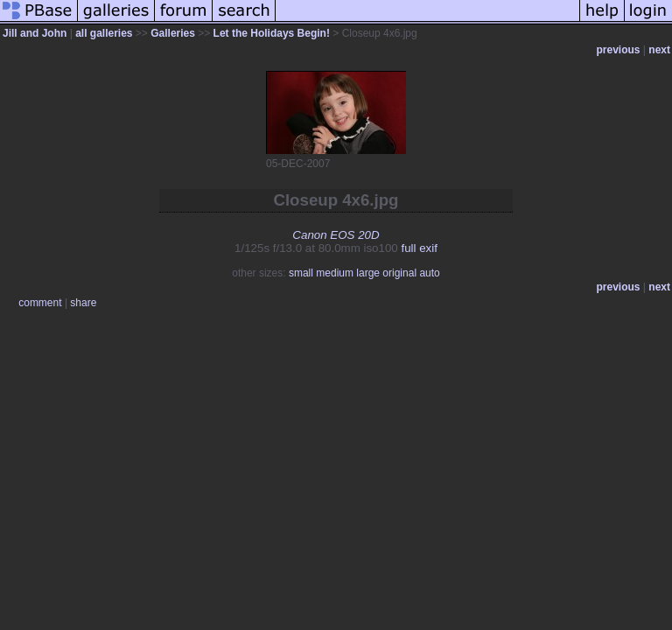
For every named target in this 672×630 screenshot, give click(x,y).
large (368, 273)
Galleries (173, 33)
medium (335, 273)
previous (619, 50)
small (301, 273)
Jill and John (35, 33)
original (399, 273)
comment (40, 303)
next (659, 50)
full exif (419, 248)
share (83, 303)
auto (429, 273)
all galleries (104, 33)
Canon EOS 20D (336, 235)
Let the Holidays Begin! (272, 33)
